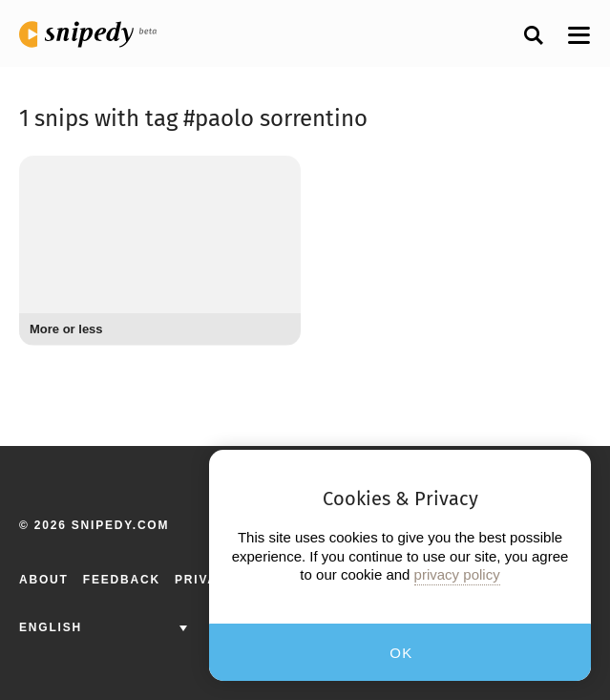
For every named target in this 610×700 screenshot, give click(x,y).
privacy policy (457, 574)
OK (401, 653)
